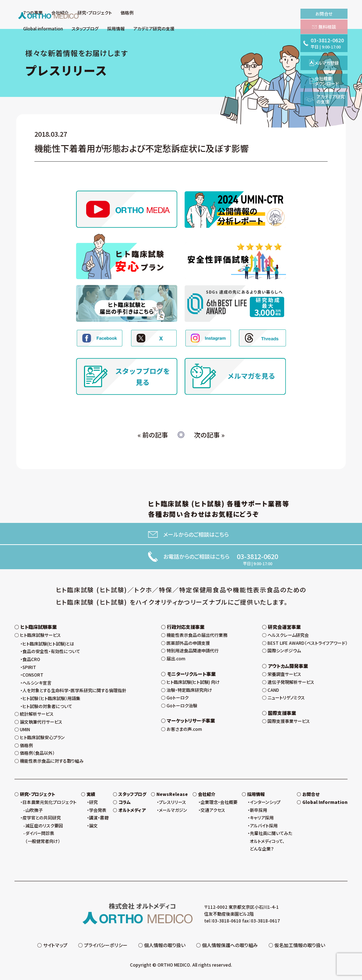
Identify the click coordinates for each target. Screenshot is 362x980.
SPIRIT (29, 667)
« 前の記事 (153, 435)
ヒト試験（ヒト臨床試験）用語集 (51, 698)
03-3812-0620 (257, 556)
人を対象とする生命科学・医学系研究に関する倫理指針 (74, 690)
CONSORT (33, 675)
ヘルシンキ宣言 (37, 683)
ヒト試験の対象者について (47, 706)
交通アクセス (213, 810)
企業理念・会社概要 (219, 802)
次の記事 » (209, 435)
